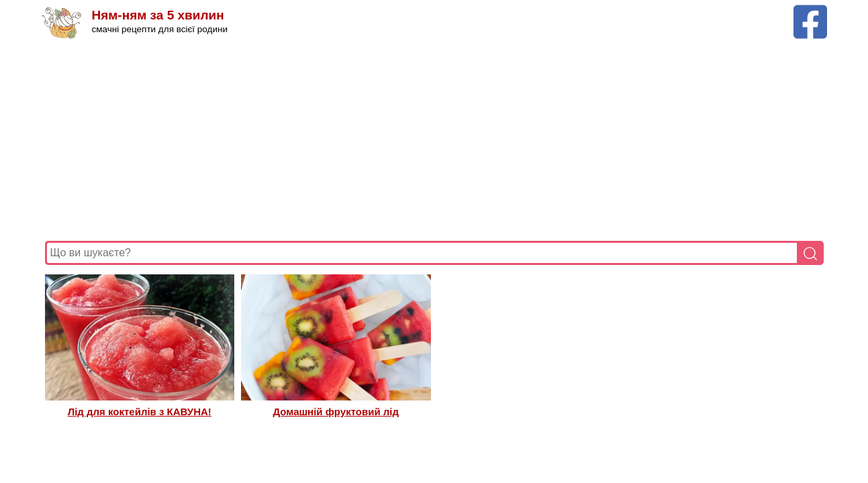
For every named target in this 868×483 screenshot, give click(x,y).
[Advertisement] (434, 140)
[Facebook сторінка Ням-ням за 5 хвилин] (810, 11)
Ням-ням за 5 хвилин (158, 15)
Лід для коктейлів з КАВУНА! (140, 412)
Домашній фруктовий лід (336, 412)
